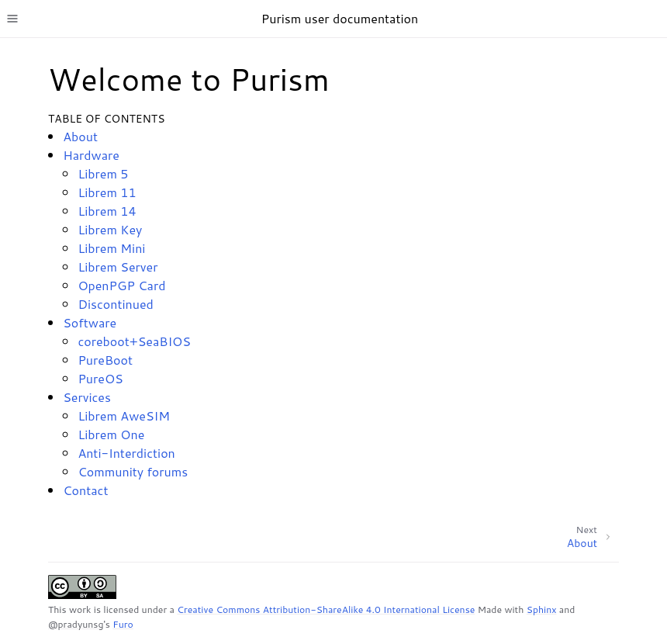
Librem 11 (107, 192)
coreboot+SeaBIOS (134, 341)
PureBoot (105, 360)
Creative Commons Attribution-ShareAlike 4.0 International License (326, 609)
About (80, 136)
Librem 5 (103, 173)
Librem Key (110, 229)
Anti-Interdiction (126, 453)
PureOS (100, 378)
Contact (85, 490)
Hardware (91, 155)
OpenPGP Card (121, 285)
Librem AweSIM (124, 415)
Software (90, 322)
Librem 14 (107, 211)
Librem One (111, 434)
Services (87, 397)
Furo (123, 624)
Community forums (133, 471)
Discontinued (115, 304)
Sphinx (542, 609)
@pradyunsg (76, 624)
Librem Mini (111, 248)
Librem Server (118, 267)
